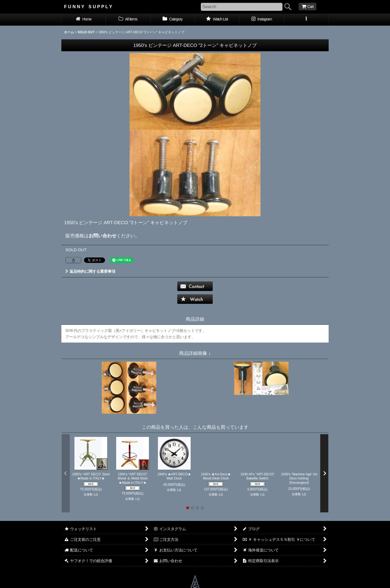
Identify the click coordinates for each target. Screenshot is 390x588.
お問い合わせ (103, 236)
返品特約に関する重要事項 (90, 271)
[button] (306, 20)
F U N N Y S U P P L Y (88, 7)
